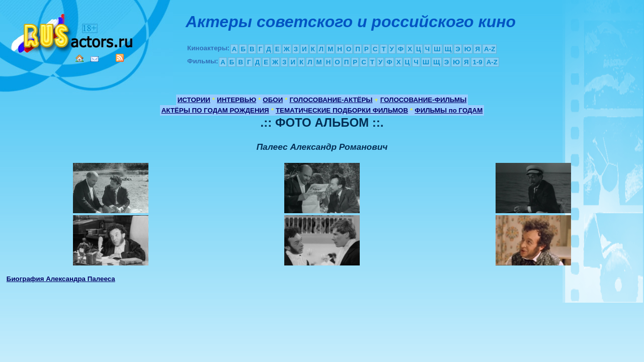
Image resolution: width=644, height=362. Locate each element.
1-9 (477, 62)
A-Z (490, 49)
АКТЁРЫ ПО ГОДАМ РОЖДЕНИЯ (215, 110)
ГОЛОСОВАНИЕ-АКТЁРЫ (331, 100)
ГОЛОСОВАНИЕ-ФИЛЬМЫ (424, 100)
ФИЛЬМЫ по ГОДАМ (449, 110)
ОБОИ (273, 100)
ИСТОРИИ (194, 100)
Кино (73, 31)
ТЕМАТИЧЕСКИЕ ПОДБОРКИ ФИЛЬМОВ (342, 110)
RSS (120, 58)
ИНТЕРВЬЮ (236, 100)
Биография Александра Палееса (61, 279)
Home (79, 58)
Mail (95, 59)
